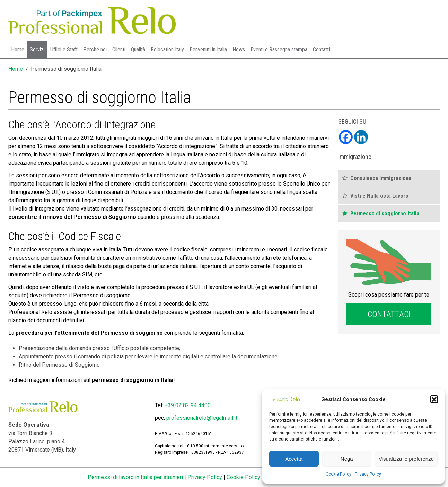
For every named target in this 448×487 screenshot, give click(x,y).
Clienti (119, 49)
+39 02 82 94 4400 (188, 405)
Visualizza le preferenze (406, 459)
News (239, 49)
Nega (347, 459)
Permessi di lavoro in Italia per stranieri (135, 477)
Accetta (294, 459)
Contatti (321, 49)
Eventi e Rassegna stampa (279, 49)
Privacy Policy (368, 474)
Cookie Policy (339, 474)
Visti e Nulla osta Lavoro (379, 196)
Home (18, 49)
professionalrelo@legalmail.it (202, 418)
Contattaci (389, 314)
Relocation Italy (167, 49)
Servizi (37, 49)
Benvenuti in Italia (208, 49)
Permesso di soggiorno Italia (385, 213)
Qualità (138, 49)
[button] (434, 399)
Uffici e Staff (64, 49)
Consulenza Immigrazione (381, 178)
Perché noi (95, 49)
